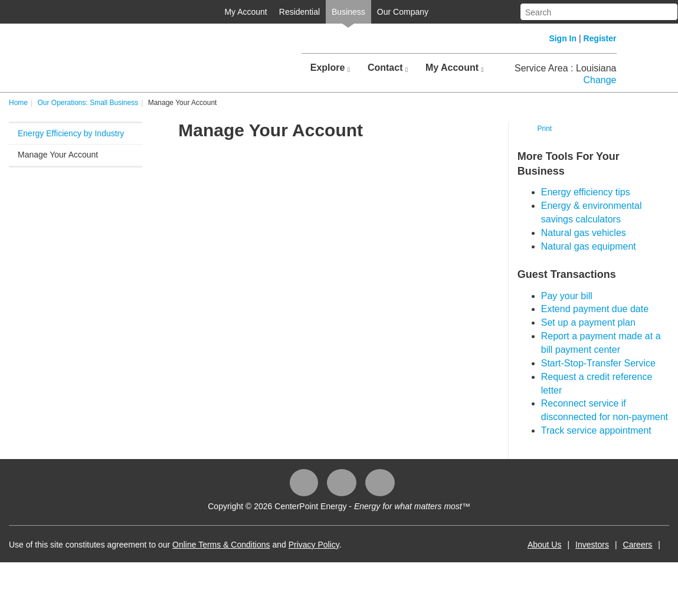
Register (600, 38)
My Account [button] (455, 68)
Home (18, 103)
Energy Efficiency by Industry (71, 133)
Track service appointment (596, 430)
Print (544, 129)
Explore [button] (330, 68)
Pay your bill (567, 296)
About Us (545, 545)
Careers (638, 545)
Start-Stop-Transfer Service (598, 363)
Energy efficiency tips (586, 192)
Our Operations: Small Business (88, 103)
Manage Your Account (58, 155)
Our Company (403, 12)
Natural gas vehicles (584, 233)
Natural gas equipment (589, 246)
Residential (299, 12)
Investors (592, 545)
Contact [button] (388, 68)
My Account (245, 12)
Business (348, 12)
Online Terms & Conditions (221, 545)
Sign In (563, 38)
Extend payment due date (595, 309)
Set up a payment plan (588, 322)
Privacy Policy (314, 545)
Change (600, 80)
